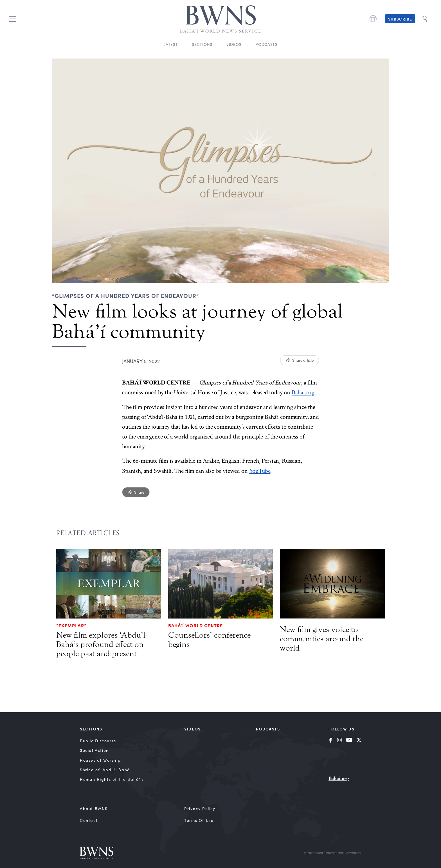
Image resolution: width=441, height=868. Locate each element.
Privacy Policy (200, 809)
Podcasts (266, 44)
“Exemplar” (71, 625)
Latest (171, 44)
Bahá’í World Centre (196, 625)
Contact (89, 820)
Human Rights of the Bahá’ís (112, 779)
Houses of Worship (100, 760)
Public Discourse (98, 741)
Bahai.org (303, 393)
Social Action (94, 750)
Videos (234, 44)
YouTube (260, 471)
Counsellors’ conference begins (209, 640)
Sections (202, 44)
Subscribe (400, 19)
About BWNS (94, 809)
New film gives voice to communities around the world (322, 639)
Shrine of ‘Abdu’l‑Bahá (105, 770)
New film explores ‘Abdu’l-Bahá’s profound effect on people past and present (102, 644)
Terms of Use (199, 820)
